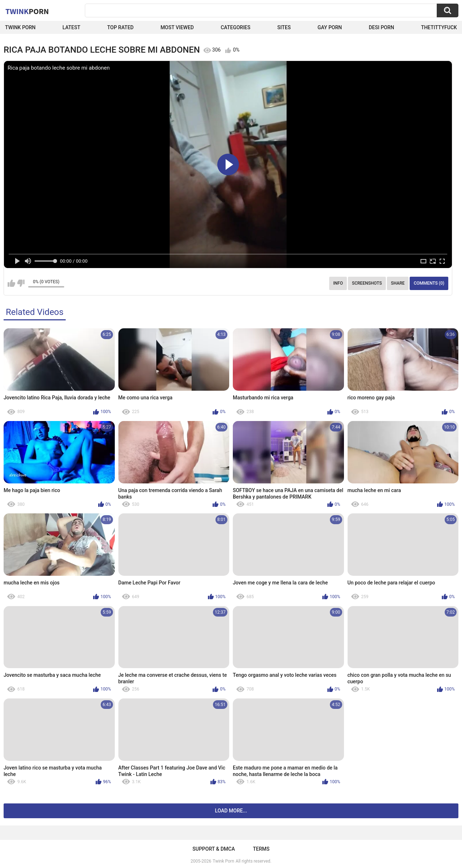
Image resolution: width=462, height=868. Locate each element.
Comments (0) (429, 283)
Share (398, 283)
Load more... (231, 811)
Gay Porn (330, 27)
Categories (235, 27)
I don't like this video (21, 283)
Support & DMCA (213, 849)
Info (338, 283)
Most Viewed (177, 27)
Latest (71, 27)
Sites (284, 27)
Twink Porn (20, 27)
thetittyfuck (439, 27)
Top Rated (120, 27)
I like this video (11, 283)
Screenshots (367, 283)
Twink (27, 11)
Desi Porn (382, 27)
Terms (261, 849)
